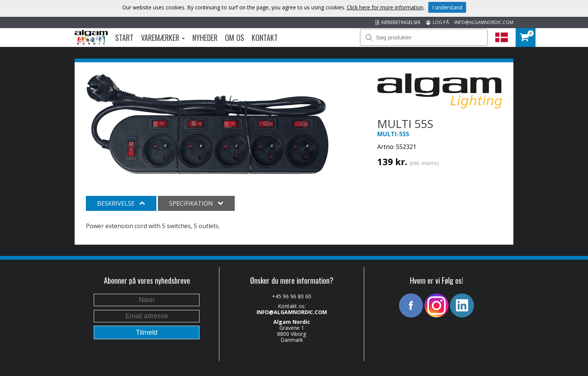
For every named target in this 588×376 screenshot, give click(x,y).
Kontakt (265, 38)
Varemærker (163, 38)
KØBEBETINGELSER (398, 22)
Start (124, 38)
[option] (208, 124)
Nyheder (205, 38)
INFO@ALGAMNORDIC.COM (484, 22)
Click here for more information (385, 7)
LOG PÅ (437, 22)
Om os (235, 38)
